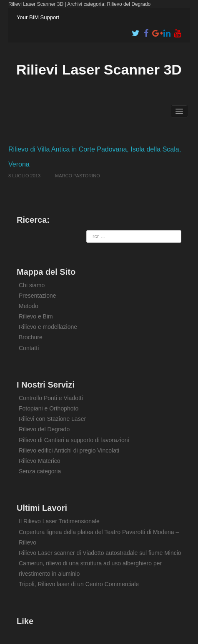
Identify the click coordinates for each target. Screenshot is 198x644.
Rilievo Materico (40, 461)
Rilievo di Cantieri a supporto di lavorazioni (74, 440)
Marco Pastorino (78, 176)
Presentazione (38, 296)
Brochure (31, 337)
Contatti (29, 348)
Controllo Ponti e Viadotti (51, 398)
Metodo (29, 306)
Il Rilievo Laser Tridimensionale (59, 521)
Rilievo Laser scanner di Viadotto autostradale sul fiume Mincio (100, 553)
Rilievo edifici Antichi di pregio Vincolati (69, 450)
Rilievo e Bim (36, 316)
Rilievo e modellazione (48, 327)
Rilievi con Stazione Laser (52, 419)
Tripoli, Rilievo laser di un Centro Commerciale (79, 584)
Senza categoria (40, 471)
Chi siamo (32, 285)
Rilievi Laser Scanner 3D (99, 70)
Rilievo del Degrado (44, 429)
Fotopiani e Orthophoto (49, 408)
